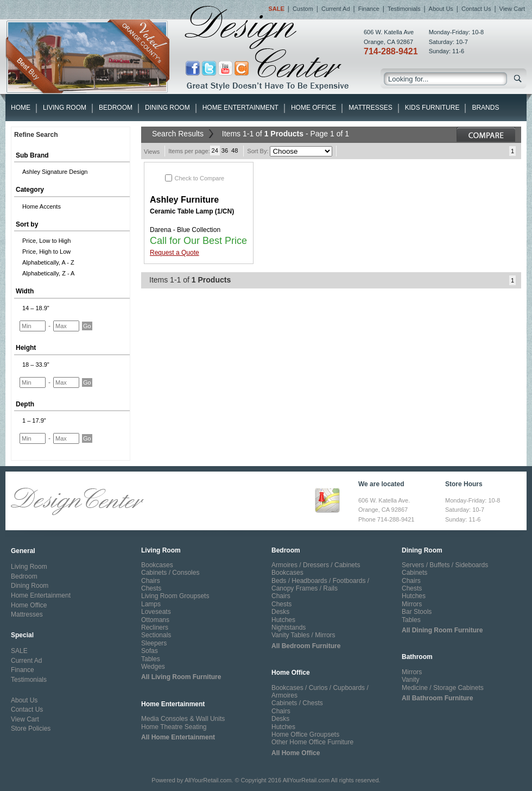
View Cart (512, 9)
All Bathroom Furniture (437, 698)
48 (235, 150)
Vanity (410, 680)
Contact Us (476, 9)
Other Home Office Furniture (312, 742)
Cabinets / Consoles (170, 573)
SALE (19, 651)
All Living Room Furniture (181, 677)
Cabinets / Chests (297, 703)
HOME (21, 108)
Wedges (153, 667)
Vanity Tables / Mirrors (303, 635)
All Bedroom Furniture (306, 646)
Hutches (283, 620)
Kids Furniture (432, 108)
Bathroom (417, 657)
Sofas (150, 651)
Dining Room (167, 108)
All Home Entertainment (178, 737)
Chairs (151, 581)
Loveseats (156, 612)
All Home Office (296, 753)
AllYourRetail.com (208, 780)
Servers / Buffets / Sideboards (445, 565)
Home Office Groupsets (305, 734)
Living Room (65, 108)
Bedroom (116, 108)
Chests (151, 588)
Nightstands (289, 627)
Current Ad (336, 9)
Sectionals (156, 635)
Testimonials (404, 9)
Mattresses (370, 108)
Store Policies (31, 729)
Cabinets (414, 573)
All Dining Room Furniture (442, 630)
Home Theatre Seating (174, 727)
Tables (151, 659)
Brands (485, 108)
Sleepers (154, 643)
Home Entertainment (240, 108)
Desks (280, 612)
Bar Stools (417, 612)
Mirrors (412, 604)
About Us (441, 9)
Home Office (313, 108)
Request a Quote (175, 253)
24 (215, 150)
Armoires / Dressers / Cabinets (316, 565)
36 (225, 150)
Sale (276, 9)
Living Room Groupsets (175, 596)
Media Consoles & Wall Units (183, 719)
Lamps (151, 604)
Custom (303, 9)
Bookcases (157, 565)
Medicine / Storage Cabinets (443, 688)
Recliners (155, 627)
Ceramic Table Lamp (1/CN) (192, 211)
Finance (369, 9)
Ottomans (155, 620)
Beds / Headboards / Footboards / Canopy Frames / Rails (320, 585)
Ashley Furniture (184, 200)
